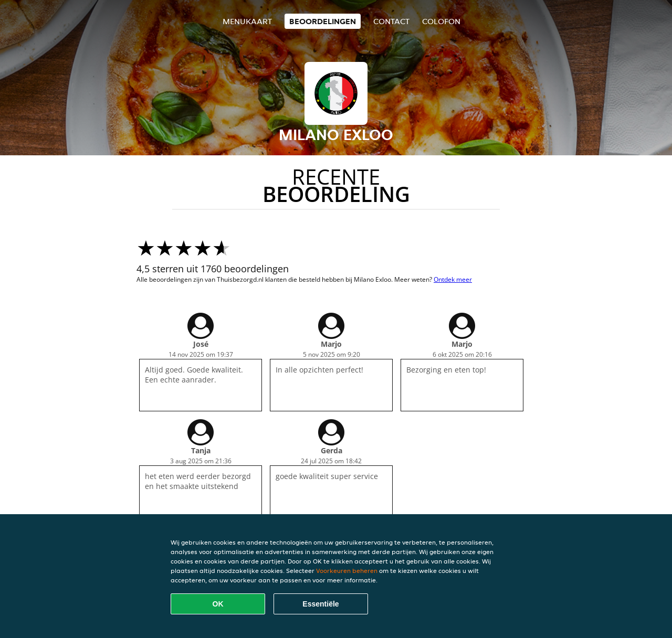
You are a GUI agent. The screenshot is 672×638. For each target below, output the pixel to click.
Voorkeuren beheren (347, 571)
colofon (441, 21)
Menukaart (247, 21)
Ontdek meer (453, 279)
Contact (391, 21)
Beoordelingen (323, 21)
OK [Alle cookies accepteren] (218, 604)
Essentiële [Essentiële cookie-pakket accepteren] (321, 604)
